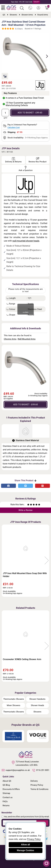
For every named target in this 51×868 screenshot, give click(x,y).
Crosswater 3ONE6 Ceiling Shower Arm (22, 659)
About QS (7, 781)
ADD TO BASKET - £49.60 (30, 113)
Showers (37, 712)
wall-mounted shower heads (26, 241)
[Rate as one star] (28, 505)
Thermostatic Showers (14, 699)
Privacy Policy (37, 785)
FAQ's (5, 801)
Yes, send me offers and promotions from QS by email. (27, 817)
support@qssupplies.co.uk (16, 770)
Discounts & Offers (11, 789)
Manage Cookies (25, 850)
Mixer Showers (14, 705)
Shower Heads (37, 705)
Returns (6, 806)
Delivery (34, 781)
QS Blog (6, 785)
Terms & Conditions (39, 789)
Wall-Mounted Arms (27, 339)
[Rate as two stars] (30, 505)
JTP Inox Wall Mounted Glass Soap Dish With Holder (25, 575)
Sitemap (6, 793)
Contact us (8, 797)
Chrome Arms (10, 339)
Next (45, 56)
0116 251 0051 (41, 770)
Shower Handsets (37, 699)
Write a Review (26, 510)
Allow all (26, 845)
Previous (4, 561)
